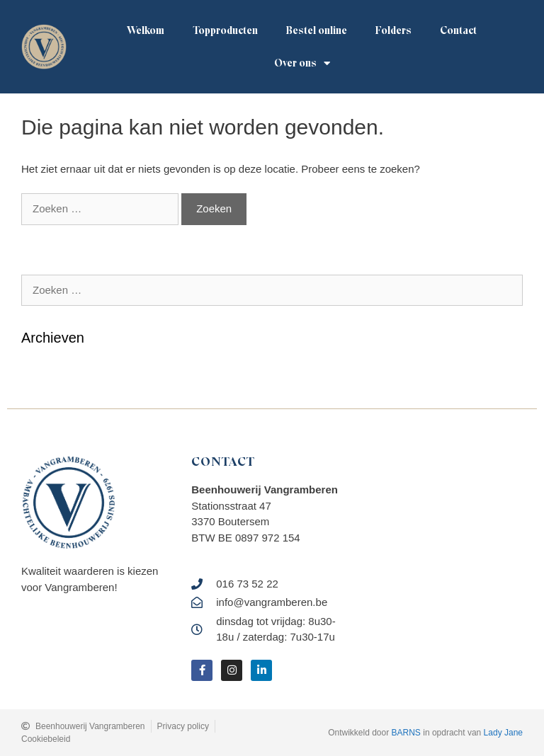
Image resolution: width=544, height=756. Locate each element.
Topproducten (225, 30)
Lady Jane (503, 733)
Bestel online (317, 30)
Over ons (302, 63)
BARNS (406, 733)
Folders (393, 30)
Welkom (146, 30)
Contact (458, 30)
